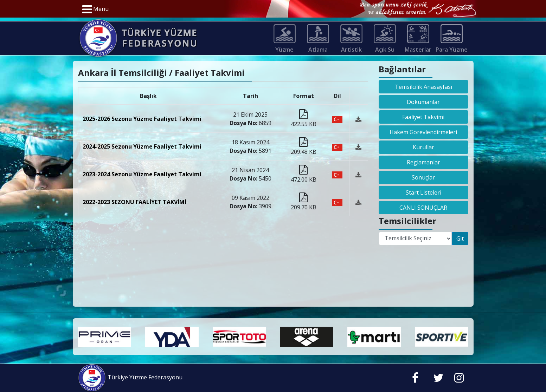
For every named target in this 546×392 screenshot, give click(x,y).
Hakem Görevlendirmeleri (423, 132)
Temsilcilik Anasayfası (423, 87)
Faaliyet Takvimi (423, 117)
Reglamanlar (423, 162)
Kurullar (423, 147)
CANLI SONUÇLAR (423, 208)
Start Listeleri (423, 192)
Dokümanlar (423, 102)
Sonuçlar (423, 177)
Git (460, 239)
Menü (95, 9)
